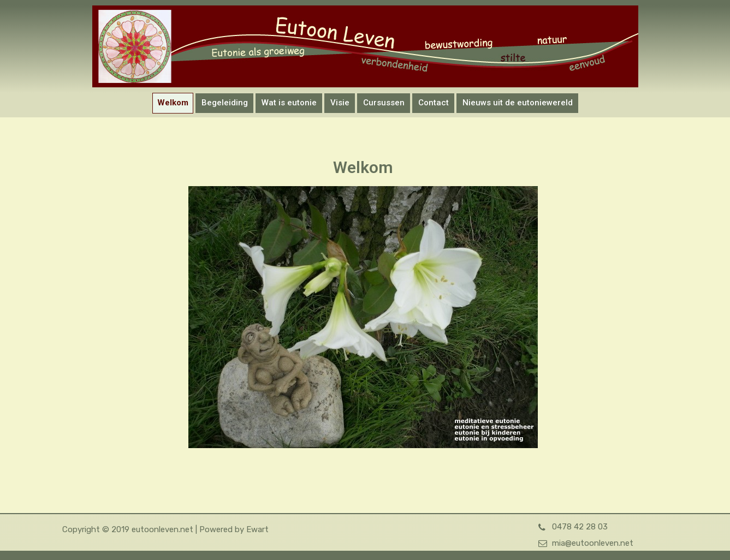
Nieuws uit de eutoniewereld (518, 103)
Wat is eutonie (289, 103)
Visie (340, 103)
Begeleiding (225, 103)
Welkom (173, 103)
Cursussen (384, 103)
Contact (434, 103)
